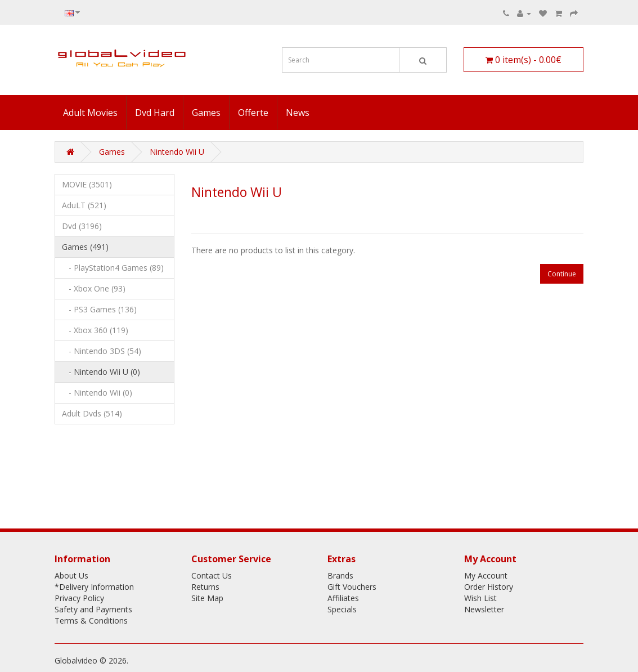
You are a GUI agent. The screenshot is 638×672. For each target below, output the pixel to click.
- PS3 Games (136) (99, 309)
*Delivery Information (94, 587)
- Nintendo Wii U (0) (101, 372)
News (298, 113)
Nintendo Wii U (177, 152)
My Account (486, 575)
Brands (340, 575)
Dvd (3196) (82, 226)
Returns (205, 587)
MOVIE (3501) (87, 184)
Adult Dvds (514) (92, 413)
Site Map (207, 598)
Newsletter (484, 609)
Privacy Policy (79, 598)
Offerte (253, 113)
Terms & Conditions (91, 621)
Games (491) (85, 247)
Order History (489, 587)
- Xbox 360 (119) (95, 330)
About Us (71, 575)
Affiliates (343, 598)
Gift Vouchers (352, 587)
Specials (342, 609)
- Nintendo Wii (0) (97, 393)
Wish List (480, 598)
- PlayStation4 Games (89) (113, 268)
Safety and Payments (93, 609)
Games (206, 113)
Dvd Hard (155, 113)
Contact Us (212, 575)
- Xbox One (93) (94, 288)
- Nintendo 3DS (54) (102, 351)
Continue (562, 274)
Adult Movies (90, 113)
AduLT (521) (84, 205)
